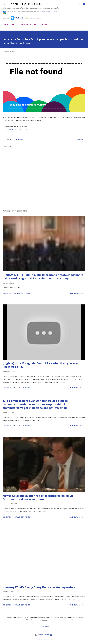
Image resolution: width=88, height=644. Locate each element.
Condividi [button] (79, 139)
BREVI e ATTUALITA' (29, 24)
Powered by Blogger (44, 635)
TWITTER (17, 18)
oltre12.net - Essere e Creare (23, 4)
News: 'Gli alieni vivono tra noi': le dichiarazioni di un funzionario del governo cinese (38, 497)
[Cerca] (79, 4)
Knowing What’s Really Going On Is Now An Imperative (39, 587)
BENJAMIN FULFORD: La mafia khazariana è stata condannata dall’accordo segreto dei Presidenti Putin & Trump (43, 277)
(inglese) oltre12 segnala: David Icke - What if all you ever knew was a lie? (41, 365)
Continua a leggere (77, 293)
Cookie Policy (44, 627)
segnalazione (18, 139)
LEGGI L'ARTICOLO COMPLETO (15, 130)
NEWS (45, 24)
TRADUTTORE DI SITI (50, 12)
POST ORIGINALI (9, 24)
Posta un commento (21, 293)
